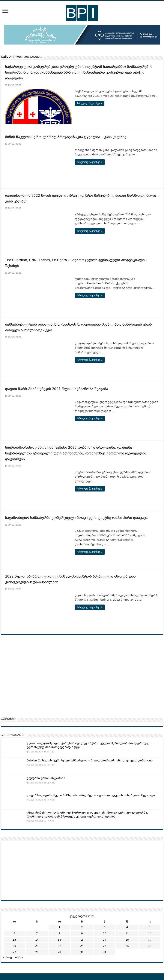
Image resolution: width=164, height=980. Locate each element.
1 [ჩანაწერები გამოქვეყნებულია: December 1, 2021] (59, 927)
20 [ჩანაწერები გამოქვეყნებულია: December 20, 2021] (14, 946)
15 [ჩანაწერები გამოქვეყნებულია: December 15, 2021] (59, 940)
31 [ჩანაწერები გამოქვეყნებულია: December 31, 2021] (105, 952)
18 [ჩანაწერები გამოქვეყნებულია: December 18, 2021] (127, 940)
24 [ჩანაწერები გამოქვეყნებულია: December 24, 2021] (105, 946)
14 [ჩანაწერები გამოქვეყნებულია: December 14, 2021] (37, 940)
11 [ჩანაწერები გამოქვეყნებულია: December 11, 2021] (127, 933)
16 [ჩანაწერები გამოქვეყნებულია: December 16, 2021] (82, 940)
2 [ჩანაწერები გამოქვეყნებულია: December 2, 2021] (82, 927)
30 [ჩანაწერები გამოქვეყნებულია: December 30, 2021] (82, 952)
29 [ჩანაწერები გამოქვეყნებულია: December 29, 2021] (59, 952)
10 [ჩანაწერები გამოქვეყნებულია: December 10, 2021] (105, 933)
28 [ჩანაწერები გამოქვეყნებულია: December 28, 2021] (37, 952)
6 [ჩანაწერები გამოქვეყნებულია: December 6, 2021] (14, 933)
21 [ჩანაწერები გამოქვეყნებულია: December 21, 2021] (37, 946)
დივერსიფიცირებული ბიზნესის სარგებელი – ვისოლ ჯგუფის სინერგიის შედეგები (92, 795)
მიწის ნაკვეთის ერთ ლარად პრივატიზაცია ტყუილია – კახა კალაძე (66, 137)
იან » (19, 957)
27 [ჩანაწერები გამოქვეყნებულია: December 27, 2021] (14, 952)
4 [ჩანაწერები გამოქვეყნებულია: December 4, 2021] (127, 927)
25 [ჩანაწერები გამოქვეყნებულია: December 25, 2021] (127, 946)
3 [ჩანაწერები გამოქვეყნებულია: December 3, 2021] (105, 927)
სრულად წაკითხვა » (90, 103)
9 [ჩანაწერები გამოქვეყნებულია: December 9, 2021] (82, 933)
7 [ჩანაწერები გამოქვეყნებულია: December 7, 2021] (37, 933)
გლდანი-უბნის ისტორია (46, 778)
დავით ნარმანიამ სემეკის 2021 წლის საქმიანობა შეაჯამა (58, 389)
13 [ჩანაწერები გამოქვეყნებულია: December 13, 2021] (14, 940)
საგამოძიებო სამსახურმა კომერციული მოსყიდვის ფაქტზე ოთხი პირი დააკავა (76, 518)
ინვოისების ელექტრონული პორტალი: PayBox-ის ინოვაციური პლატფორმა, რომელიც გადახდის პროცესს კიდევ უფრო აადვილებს (87, 815)
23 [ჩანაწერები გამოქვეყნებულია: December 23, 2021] (82, 946)
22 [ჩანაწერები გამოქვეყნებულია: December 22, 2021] (59, 946)
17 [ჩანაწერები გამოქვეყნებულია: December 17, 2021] (105, 940)
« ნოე (7, 957)
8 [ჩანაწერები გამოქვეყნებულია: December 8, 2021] (59, 933)
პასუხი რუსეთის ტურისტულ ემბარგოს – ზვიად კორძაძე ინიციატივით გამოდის (90, 760)
